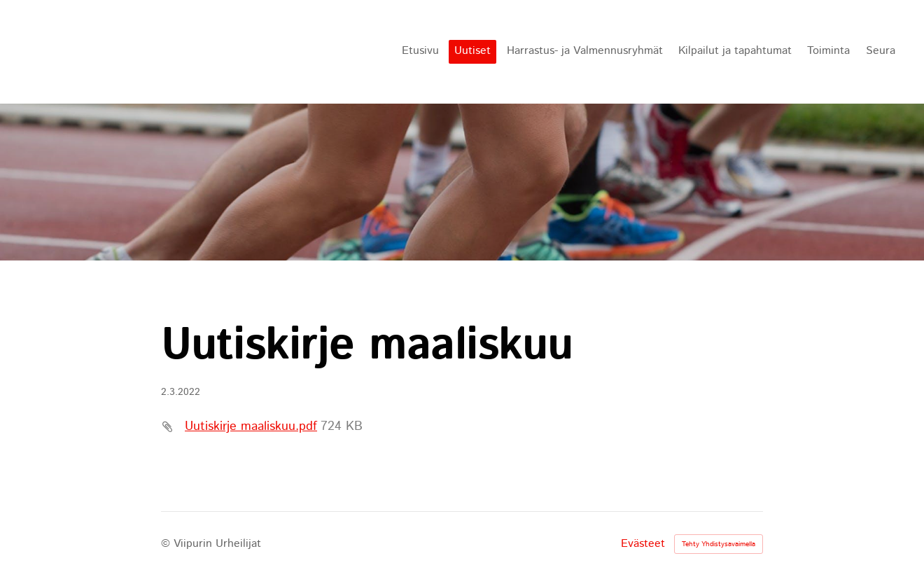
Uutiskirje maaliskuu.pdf (251, 426)
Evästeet (643, 544)
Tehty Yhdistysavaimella (719, 544)
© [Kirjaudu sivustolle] (167, 544)
